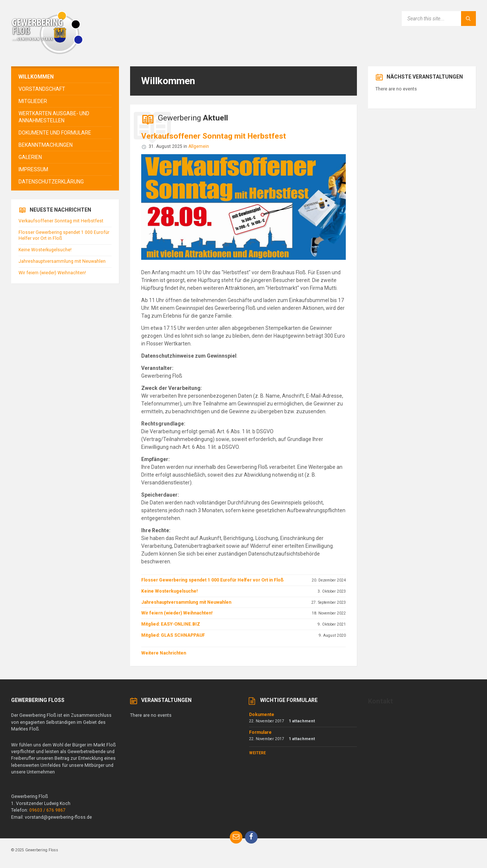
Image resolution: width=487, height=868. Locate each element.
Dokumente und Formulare (55, 133)
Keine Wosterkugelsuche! (170, 591)
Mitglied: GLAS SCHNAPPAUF (173, 635)
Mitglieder (33, 101)
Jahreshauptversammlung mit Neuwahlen (186, 602)
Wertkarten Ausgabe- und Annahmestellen (54, 117)
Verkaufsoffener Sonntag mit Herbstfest (214, 136)
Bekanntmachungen (46, 145)
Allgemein (199, 146)
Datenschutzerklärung (51, 182)
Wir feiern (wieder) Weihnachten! (177, 613)
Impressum (33, 169)
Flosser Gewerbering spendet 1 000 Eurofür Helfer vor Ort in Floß (212, 580)
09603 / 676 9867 (47, 810)
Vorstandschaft (42, 89)
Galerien (30, 157)
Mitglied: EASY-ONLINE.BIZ (171, 624)
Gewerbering (193, 118)
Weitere (257, 753)
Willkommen (36, 77)
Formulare (260, 732)
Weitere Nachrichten (164, 653)
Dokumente (262, 715)
